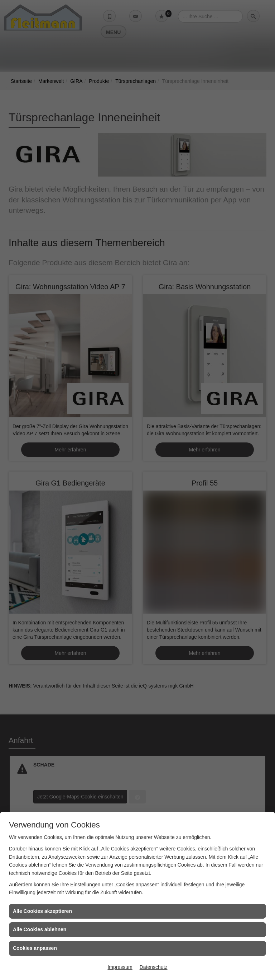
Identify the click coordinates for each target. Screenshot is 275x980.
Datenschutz (154, 967)
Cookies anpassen (35, 948)
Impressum (120, 967)
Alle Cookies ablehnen (40, 929)
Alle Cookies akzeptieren (42, 911)
